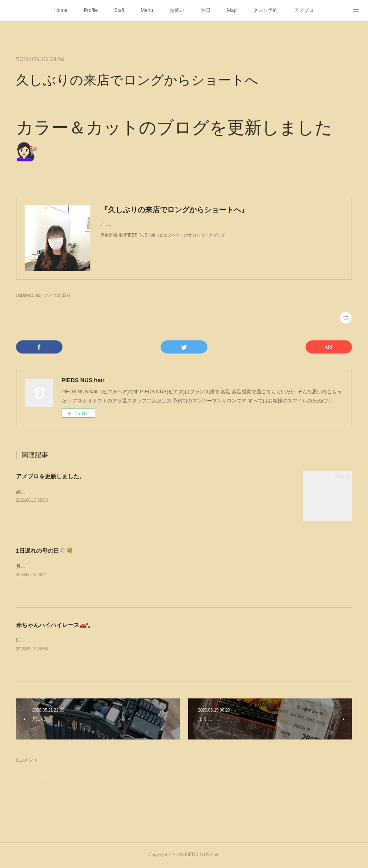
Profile (91, 10)
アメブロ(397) (57, 295)
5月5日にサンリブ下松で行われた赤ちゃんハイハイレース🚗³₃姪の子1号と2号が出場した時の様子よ (127, 641)
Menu (147, 10)
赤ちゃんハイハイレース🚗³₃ (53, 625)
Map (232, 10)
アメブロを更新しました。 (51, 476)
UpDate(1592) (29, 295)
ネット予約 (265, 10)
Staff (119, 10)
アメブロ (304, 10)
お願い (177, 10)
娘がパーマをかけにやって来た (51, 492)
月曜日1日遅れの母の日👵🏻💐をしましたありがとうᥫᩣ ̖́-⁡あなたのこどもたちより (104, 566)
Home (61, 10)
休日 (206, 10)
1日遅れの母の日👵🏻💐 (45, 551)
